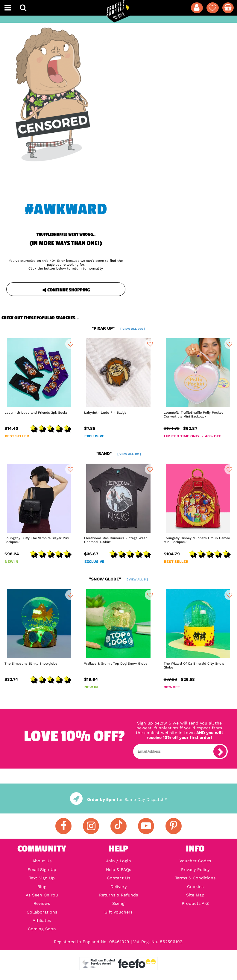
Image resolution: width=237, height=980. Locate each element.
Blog (42, 887)
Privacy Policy (195, 869)
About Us (42, 861)
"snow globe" (118, 579)
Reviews (42, 903)
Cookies (195, 887)
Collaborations (42, 912)
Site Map (195, 895)
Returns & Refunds (118, 895)
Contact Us (118, 878)
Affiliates (42, 920)
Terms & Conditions (195, 878)
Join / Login (118, 861)
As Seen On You (42, 895)
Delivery (118, 887)
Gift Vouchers (118, 912)
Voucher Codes (195, 861)
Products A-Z (195, 903)
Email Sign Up (42, 869)
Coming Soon (42, 929)
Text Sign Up (42, 878)
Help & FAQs (118, 869)
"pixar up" (118, 328)
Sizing (118, 903)
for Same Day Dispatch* (118, 799)
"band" (119, 453)
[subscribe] (220, 751)
